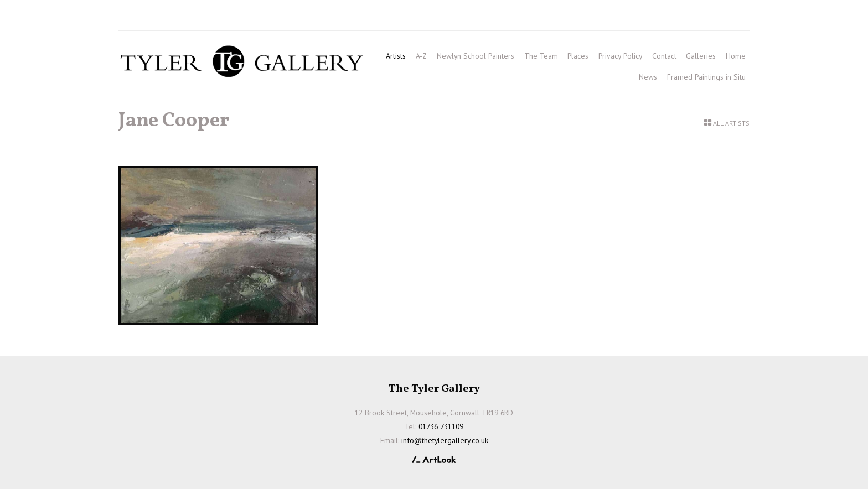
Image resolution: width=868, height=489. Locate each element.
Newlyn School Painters (476, 56)
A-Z (421, 56)
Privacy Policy (620, 56)
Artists (396, 56)
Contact (664, 56)
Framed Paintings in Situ (706, 77)
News (648, 77)
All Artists (731, 123)
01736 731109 (151, 17)
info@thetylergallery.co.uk (275, 17)
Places (578, 56)
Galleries (701, 56)
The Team (541, 56)
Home (736, 56)
